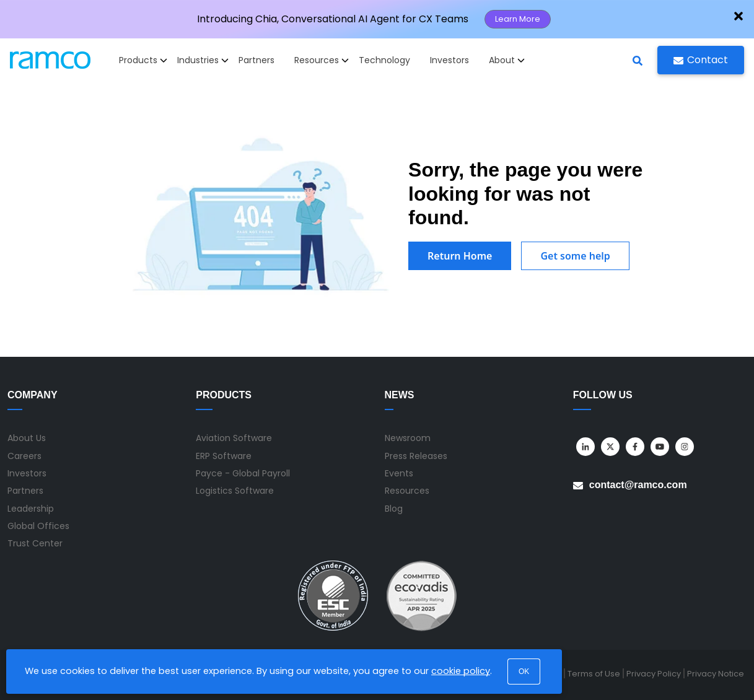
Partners (256, 60)
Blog (394, 509)
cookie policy (461, 671)
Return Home (460, 256)
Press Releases (416, 456)
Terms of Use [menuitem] (594, 674)
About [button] (507, 60)
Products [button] (143, 60)
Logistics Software (235, 491)
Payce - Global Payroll (243, 473)
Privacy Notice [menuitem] (716, 674)
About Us (27, 438)
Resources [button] (322, 60)
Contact (701, 60)
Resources (407, 491)
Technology (384, 60)
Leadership (31, 509)
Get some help (575, 256)
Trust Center (35, 543)
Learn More (518, 19)
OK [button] (524, 672)
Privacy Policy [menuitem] (654, 674)
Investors (449, 60)
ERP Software (224, 456)
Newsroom (408, 438)
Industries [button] (203, 60)
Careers (24, 456)
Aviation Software (234, 438)
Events (399, 473)
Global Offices (38, 526)
